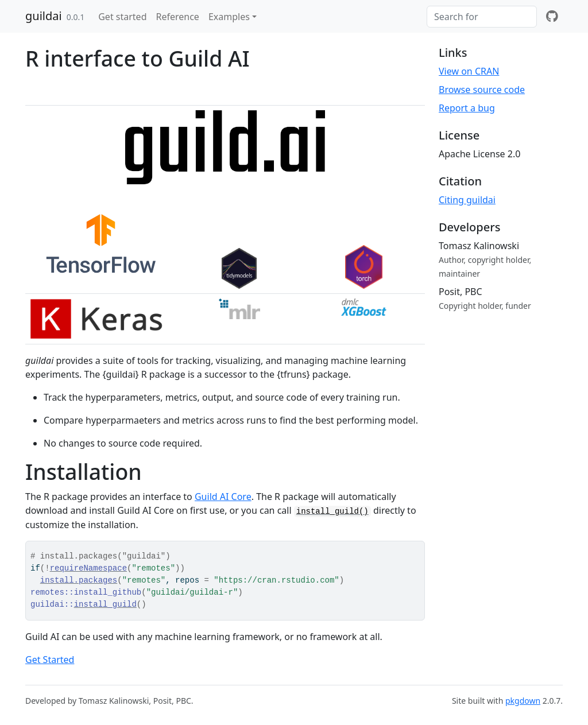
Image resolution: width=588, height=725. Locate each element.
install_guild (105, 604)
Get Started (50, 660)
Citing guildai (467, 200)
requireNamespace (88, 568)
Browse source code (482, 90)
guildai (44, 16)
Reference (177, 17)
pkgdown (523, 701)
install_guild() (332, 511)
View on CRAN (469, 71)
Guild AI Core (223, 497)
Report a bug (467, 108)
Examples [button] (229, 17)
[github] (552, 17)
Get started (122, 17)
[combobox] (482, 17)
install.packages (79, 580)
